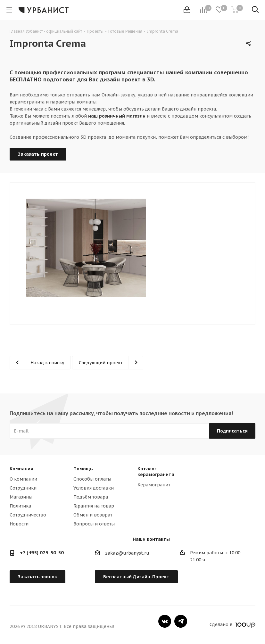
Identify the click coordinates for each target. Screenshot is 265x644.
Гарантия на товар (94, 506)
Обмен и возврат (93, 515)
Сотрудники (23, 488)
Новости (19, 524)
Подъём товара (91, 497)
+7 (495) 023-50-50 (42, 553)
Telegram (181, 621)
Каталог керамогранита (156, 472)
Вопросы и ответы (94, 524)
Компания (21, 469)
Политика (20, 506)
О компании (23, 479)
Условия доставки (94, 488)
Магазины (21, 497)
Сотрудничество (28, 515)
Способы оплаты (92, 479)
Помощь (83, 469)
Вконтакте (165, 621)
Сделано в (232, 624)
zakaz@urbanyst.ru (127, 553)
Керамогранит (154, 485)
